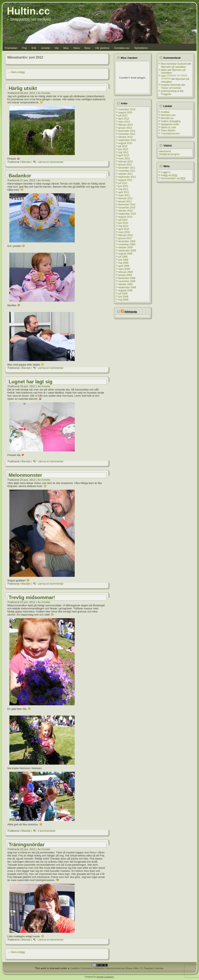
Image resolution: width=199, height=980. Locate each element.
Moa (66, 48)
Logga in (166, 172)
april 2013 (124, 119)
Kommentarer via (173, 178)
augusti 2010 (125, 217)
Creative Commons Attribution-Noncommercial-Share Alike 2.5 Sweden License (117, 968)
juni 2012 (123, 149)
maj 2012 (123, 152)
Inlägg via (169, 175)
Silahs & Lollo (168, 127)
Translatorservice (170, 134)
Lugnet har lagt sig (31, 382)
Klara (77, 48)
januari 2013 (125, 128)
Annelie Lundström (105, 977)
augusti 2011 (125, 180)
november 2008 (127, 281)
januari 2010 (125, 238)
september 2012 (127, 140)
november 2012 (127, 134)
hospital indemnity (171, 85)
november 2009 (127, 244)
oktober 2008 (126, 284)
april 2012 (124, 155)
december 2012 (127, 131)
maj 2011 (123, 189)
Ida (57, 48)
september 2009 (127, 251)
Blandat (26, 162)
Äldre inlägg (16, 72)
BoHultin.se (167, 118)
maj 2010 (123, 226)
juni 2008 (123, 297)
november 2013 (127, 109)
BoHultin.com (168, 115)
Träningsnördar (27, 844)
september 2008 (127, 287)
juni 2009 (123, 260)
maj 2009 (123, 263)
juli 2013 (123, 116)
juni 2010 (123, 223)
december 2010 (127, 205)
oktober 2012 (126, 137)
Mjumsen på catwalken (173, 67)
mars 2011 (124, 195)
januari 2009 (125, 275)
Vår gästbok (102, 48)
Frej (24, 48)
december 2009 (127, 241)
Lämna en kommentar (51, 162)
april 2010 (124, 229)
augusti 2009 (125, 254)
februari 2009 (126, 272)
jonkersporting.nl (170, 91)
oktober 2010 (126, 211)
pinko (164, 70)
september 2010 (127, 214)
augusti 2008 (125, 290)
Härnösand (165, 151)
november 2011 (127, 171)
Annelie (45, 48)
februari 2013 (126, 125)
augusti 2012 (125, 143)
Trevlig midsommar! (32, 597)
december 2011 (127, 168)
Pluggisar (166, 94)
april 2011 (124, 192)
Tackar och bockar (171, 88)
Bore (87, 48)
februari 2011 (126, 198)
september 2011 (127, 177)
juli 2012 (123, 146)
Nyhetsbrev (141, 48)
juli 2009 (123, 257)
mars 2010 (124, 232)
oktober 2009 (126, 248)
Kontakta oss (122, 48)
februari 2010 (126, 235)
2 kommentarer (47, 831)
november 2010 (127, 208)
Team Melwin (168, 131)
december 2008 (127, 278)
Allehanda (131, 312)
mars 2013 (124, 122)
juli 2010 (123, 220)
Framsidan (11, 48)
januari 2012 (125, 165)
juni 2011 (123, 186)
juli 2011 (123, 183)
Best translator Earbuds (174, 64)
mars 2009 (124, 269)
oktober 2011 (126, 174)
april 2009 (124, 266)
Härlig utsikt (23, 88)
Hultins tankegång (171, 121)
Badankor (20, 176)
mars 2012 (124, 159)
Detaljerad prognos (169, 154)
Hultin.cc (28, 11)
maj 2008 (123, 300)
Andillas (165, 112)
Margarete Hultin (170, 124)
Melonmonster (25, 475)
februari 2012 (126, 162)
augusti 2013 (125, 113)
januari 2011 (125, 201)
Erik (34, 48)
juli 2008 (123, 294)
